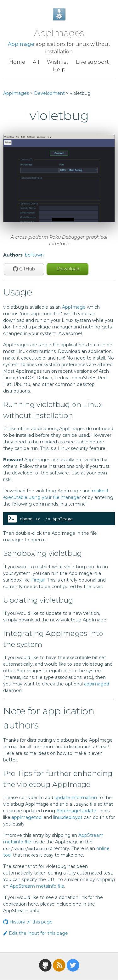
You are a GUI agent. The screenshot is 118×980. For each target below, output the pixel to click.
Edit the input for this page (36, 933)
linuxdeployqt (68, 817)
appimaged (97, 684)
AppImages (59, 33)
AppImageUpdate (76, 811)
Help (59, 70)
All (36, 62)
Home (17, 62)
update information (76, 798)
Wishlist (58, 62)
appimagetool (27, 817)
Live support (92, 62)
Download (67, 269)
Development (49, 93)
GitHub (24, 269)
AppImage (21, 44)
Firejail (38, 580)
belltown (34, 255)
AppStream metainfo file (37, 886)
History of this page (28, 922)
